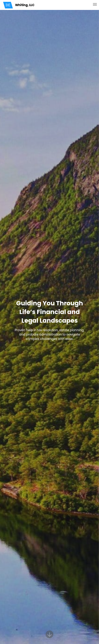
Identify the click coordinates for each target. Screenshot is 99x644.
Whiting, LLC (25, 5)
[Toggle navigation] (95, 4)
